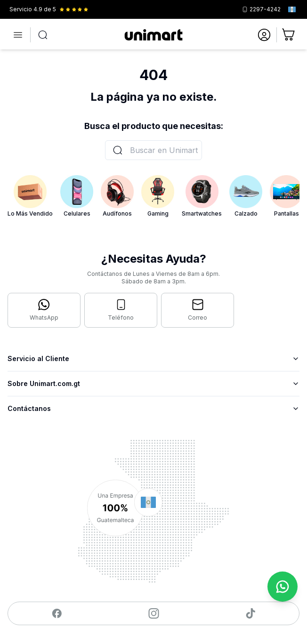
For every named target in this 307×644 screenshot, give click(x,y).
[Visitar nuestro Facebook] (57, 613)
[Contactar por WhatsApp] (44, 310)
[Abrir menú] (18, 35)
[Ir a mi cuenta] (264, 35)
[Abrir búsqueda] (43, 35)
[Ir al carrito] (289, 35)
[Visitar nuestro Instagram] (154, 613)
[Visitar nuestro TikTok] (251, 613)
